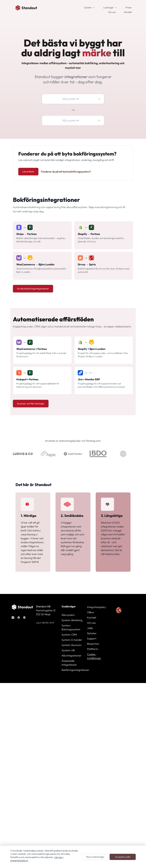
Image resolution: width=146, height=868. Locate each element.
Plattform (93, 649)
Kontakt (128, 12)
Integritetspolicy (96, 607)
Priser (129, 8)
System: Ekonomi (71, 645)
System (88, 8)
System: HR (68, 650)
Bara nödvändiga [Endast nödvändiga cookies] (95, 857)
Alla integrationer (72, 656)
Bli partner (93, 644)
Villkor (91, 612)
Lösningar (109, 8)
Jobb (90, 628)
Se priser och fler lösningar (31, 404)
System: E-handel (72, 640)
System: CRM (69, 635)
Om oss (112, 12)
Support (92, 638)
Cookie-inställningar (94, 656)
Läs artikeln (28, 172)
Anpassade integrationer (69, 663)
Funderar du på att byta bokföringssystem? (66, 172)
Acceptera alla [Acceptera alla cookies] (123, 857)
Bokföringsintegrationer (73, 670)
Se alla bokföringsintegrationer (33, 289)
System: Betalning (72, 620)
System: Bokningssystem (71, 627)
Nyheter (92, 633)
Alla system (68, 615)
